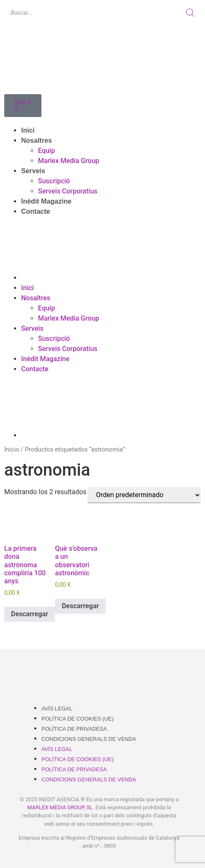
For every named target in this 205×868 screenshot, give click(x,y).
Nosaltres (37, 140)
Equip (46, 151)
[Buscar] (190, 13)
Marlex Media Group (69, 161)
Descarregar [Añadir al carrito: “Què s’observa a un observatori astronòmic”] (80, 606)
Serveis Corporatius (68, 191)
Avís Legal (57, 709)
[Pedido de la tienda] (144, 495)
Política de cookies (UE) (78, 719)
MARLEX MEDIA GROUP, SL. (60, 807)
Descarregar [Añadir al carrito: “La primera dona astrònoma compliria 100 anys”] (30, 614)
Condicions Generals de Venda (89, 739)
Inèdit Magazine (46, 201)
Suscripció (54, 181)
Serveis (33, 171)
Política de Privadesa (74, 729)
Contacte (36, 211)
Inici (28, 130)
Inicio (12, 449)
